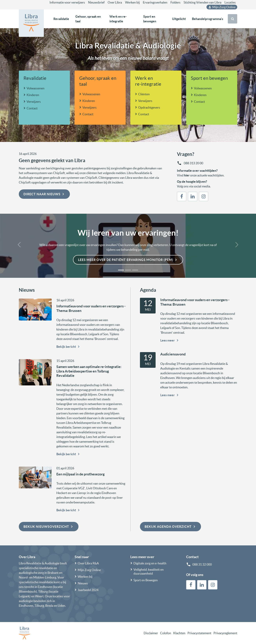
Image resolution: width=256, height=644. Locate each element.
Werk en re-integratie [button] (118, 19)
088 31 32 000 (202, 564)
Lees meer (170, 340)
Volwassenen (36, 88)
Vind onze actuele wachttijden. (201, 175)
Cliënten (144, 94)
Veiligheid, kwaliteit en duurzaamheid (149, 571)
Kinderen (33, 95)
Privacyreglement (225, 633)
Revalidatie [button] (61, 19)
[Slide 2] (128, 270)
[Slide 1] (121, 270)
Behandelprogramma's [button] (208, 19)
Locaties (230, 2)
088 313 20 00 (193, 163)
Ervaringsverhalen (155, 2)
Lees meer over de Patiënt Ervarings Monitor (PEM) (128, 260)
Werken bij (132, 2)
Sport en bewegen (209, 78)
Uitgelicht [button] (179, 19)
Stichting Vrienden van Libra (202, 2)
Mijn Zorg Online (222, 7)
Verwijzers (34, 102)
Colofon (166, 633)
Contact (32, 108)
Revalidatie (35, 78)
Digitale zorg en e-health (150, 563)
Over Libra (115, 2)
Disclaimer (151, 633)
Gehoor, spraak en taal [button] (88, 19)
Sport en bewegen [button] (150, 19)
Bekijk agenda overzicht (170, 527)
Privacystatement (199, 633)
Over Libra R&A (88, 563)
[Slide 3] (135, 270)
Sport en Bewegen (146, 580)
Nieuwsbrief (96, 2)
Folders (175, 2)
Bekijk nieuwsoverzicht (49, 527)
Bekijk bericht (69, 347)
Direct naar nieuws (44, 194)
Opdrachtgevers (149, 107)
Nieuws (83, 583)
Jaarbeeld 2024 (88, 590)
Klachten (179, 633)
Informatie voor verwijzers (67, 2)
